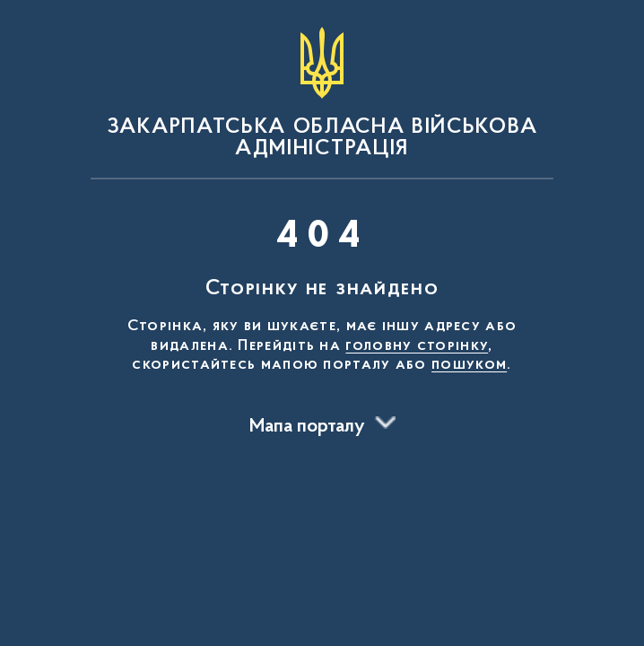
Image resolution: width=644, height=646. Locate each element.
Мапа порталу (307, 427)
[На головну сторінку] (322, 93)
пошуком (469, 365)
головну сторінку (417, 346)
